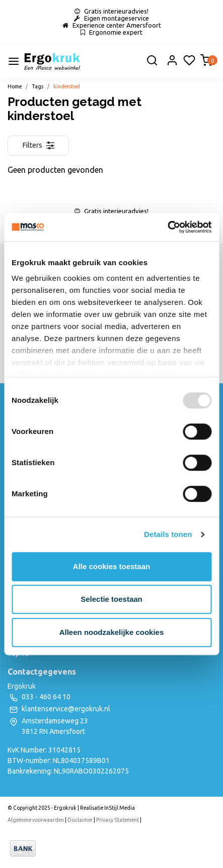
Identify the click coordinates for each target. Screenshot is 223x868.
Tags (38, 86)
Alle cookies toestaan (111, 566)
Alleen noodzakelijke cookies (112, 632)
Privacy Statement (118, 820)
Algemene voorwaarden (36, 820)
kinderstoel (67, 86)
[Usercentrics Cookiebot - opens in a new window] (167, 227)
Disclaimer (80, 820)
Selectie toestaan (111, 599)
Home (15, 86)
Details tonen (168, 534)
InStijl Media (119, 808)
